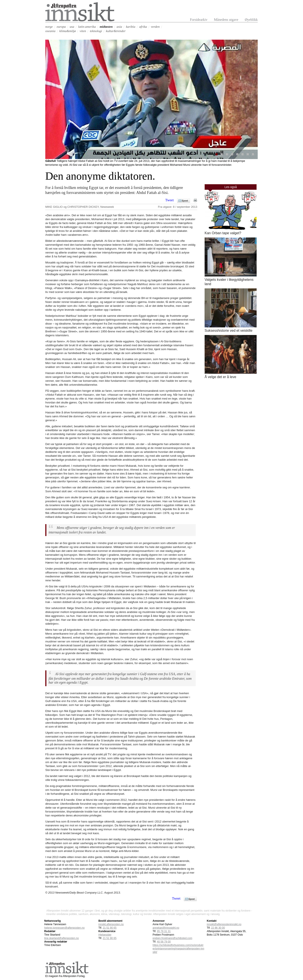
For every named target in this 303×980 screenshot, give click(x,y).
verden (155, 27)
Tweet (170, 200)
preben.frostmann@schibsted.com (172, 938)
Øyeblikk (251, 20)
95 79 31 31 (164, 931)
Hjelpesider (105, 935)
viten (83, 31)
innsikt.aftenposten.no (111, 924)
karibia (131, 27)
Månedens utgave (226, 20)
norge (49, 27)
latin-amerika (87, 27)
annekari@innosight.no (166, 928)
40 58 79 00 (164, 942)
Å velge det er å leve (220, 377)
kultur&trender (116, 31)
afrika (143, 27)
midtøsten (106, 27)
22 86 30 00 (218, 928)
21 (110, 928)
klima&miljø (68, 31)
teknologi (96, 31)
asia (119, 27)
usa (72, 27)
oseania (50, 31)
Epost (185, 201)
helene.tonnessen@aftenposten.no (64, 928)
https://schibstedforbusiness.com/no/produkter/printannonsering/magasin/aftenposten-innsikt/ (178, 949)
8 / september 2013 (185, 207)
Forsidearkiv (199, 20)
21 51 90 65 (110, 938)
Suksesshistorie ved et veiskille (229, 331)
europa (61, 27)
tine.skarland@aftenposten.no (62, 938)
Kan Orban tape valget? (223, 233)
